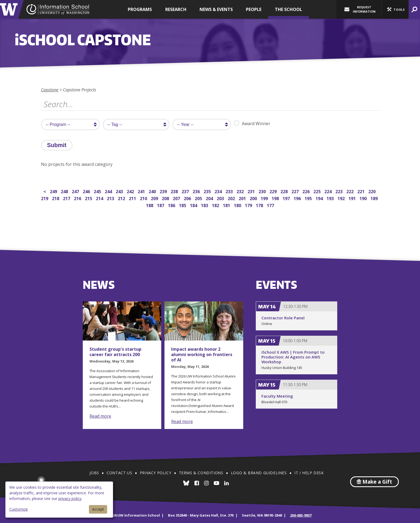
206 (188, 198)
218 (56, 198)
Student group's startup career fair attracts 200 (115, 352)
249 (54, 191)
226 (307, 191)
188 (150, 205)
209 (155, 198)
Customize (19, 509)
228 (285, 191)
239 (164, 191)
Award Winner (252, 123)
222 (350, 191)
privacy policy (70, 498)
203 (221, 198)
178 (260, 205)
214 (100, 198)
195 (309, 198)
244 (109, 191)
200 (254, 198)
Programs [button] (140, 9)
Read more (100, 416)
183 (205, 205)
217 (67, 198)
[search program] (70, 124)
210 (144, 198)
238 (175, 191)
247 (76, 191)
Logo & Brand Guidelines (259, 473)
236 (197, 191)
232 (241, 191)
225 (318, 191)
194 (320, 198)
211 (133, 198)
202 (232, 198)
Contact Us (119, 473)
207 (177, 198)
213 (111, 198)
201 (243, 198)
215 (89, 198)
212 (122, 198)
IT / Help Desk (309, 473)
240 (153, 191)
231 (252, 191)
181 (227, 205)
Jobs (94, 473)
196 (298, 198)
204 (210, 198)
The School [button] (288, 9)
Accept (98, 509)
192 (342, 198)
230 (263, 191)
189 (375, 198)
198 (276, 198)
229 (274, 191)
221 (361, 191)
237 (186, 191)
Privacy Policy (155, 473)
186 (172, 205)
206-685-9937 (301, 515)
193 (331, 198)
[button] (395, 9)
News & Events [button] (216, 9)
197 (287, 198)
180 (238, 205)
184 (194, 205)
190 (364, 198)
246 (87, 191)
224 (329, 191)
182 (216, 205)
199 (265, 198)
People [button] (254, 9)
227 (296, 191)
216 (78, 198)
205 (199, 198)
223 (340, 191)
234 (219, 191)
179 (249, 205)
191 (353, 198)
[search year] (202, 124)
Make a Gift (374, 482)
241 (142, 191)
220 (372, 191)
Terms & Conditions (201, 473)
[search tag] (136, 124)
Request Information (360, 9)
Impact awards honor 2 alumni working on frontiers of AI (202, 354)
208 (166, 198)
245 (98, 191)
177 (271, 205)
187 (161, 205)
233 (230, 191)
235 (208, 191)
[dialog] (59, 500)
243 (120, 191)
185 (183, 205)
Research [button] (176, 9)
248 (65, 191)
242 (131, 191)
